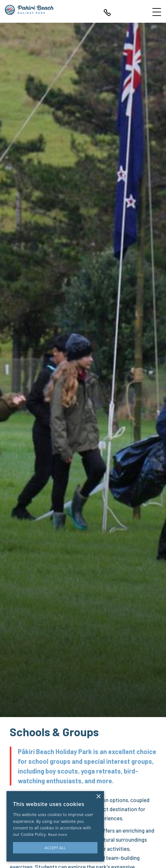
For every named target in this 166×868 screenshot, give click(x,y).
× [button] (98, 797)
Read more (58, 834)
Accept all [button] (55, 848)
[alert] (55, 826)
